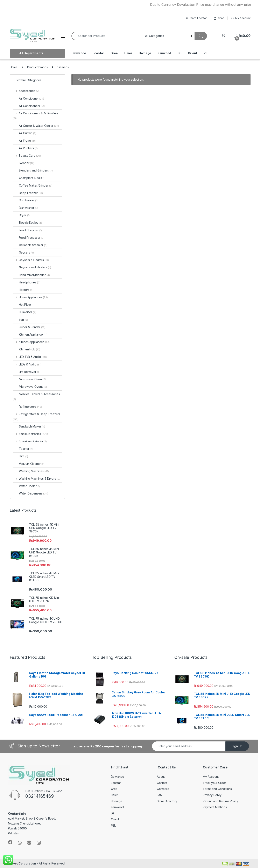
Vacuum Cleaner (29, 464)
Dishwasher (25, 208)
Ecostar (98, 53)
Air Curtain (24, 133)
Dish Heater (26, 200)
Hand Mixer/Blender (31, 275)
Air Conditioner (28, 98)
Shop (219, 18)
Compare (163, 789)
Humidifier (24, 312)
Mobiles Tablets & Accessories (36, 396)
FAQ (160, 795)
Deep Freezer (28, 193)
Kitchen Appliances (32, 342)
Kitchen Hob (27, 349)
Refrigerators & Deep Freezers (37, 416)
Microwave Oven (30, 379)
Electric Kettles (27, 223)
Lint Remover (26, 372)
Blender (23, 163)
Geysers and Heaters (32, 267)
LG (180, 53)
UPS (20, 456)
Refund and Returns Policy (220, 801)
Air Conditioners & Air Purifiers (36, 116)
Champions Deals (29, 178)
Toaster (23, 449)
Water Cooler (27, 486)
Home (14, 67)
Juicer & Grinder (29, 327)
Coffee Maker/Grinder (33, 185)
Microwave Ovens (30, 387)
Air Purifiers (25, 148)
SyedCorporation (24, 863)
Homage (145, 53)
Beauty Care (27, 156)
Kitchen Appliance (30, 334)
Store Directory (167, 801)
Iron (20, 320)
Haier (128, 53)
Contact (162, 783)
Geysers (23, 252)
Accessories (26, 91)
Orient (192, 53)
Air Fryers (24, 141)
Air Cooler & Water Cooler (36, 126)
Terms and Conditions (217, 789)
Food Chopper (27, 230)
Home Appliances (30, 297)
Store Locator (196, 18)
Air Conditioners (29, 106)
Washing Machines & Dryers (37, 479)
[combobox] (107, 36)
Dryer (21, 215)
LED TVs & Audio (30, 357)
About (161, 777)
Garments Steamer (30, 245)
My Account (241, 18)
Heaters (23, 290)
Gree (114, 53)
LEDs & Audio (27, 364)
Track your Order (214, 783)
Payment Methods (215, 807)
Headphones (27, 282)
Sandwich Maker (29, 426)
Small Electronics (30, 434)
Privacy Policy (212, 795)
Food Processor (29, 238)
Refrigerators (27, 407)
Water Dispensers (30, 493)
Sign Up (237, 746)
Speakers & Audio (30, 441)
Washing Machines (31, 471)
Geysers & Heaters (31, 260)
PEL (206, 53)
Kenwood (164, 53)
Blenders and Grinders (33, 170)
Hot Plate (24, 305)
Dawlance (79, 53)
